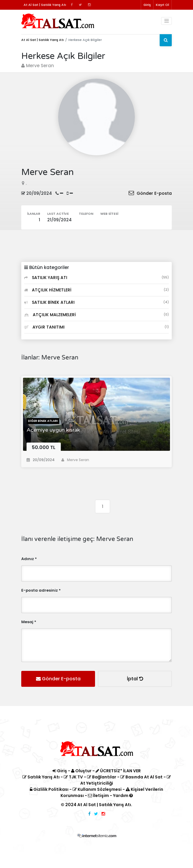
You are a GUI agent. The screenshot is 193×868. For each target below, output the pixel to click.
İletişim (98, 796)
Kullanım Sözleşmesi (97, 789)
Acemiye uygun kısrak (53, 430)
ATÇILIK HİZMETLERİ (97, 290)
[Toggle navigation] (166, 21)
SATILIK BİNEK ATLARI (97, 302)
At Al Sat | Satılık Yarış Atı (42, 40)
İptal (135, 679)
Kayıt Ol (162, 5)
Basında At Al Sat (142, 777)
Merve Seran (75, 460)
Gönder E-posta (150, 193)
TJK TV (73, 777)
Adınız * (29, 559)
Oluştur (81, 771)
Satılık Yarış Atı (41, 777)
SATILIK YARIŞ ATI (97, 278)
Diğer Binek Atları (43, 421)
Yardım (123, 796)
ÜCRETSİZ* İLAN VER (118, 771)
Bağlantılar (102, 777)
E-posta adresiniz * (41, 590)
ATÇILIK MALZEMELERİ (97, 315)
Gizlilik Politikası (49, 789)
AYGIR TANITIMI (97, 327)
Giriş (147, 5)
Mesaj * (29, 622)
